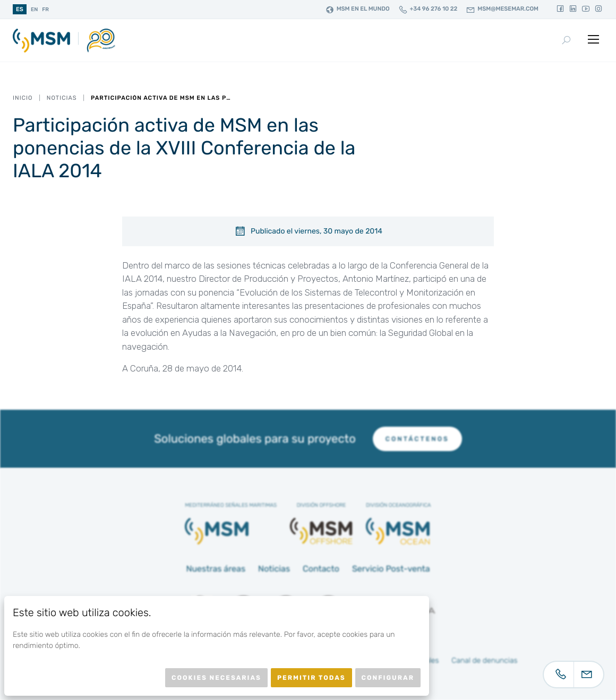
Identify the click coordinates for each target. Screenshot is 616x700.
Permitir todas (311, 678)
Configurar (388, 678)
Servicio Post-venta (391, 569)
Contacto (321, 569)
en (34, 10)
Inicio (23, 98)
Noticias (62, 98)
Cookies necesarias (216, 678)
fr (45, 10)
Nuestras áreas (216, 569)
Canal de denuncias (484, 660)
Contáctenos (417, 439)
